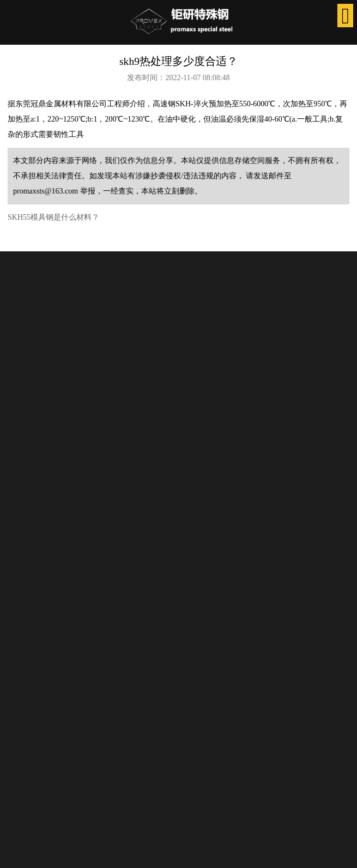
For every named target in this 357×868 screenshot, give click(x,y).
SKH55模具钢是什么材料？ (53, 217)
